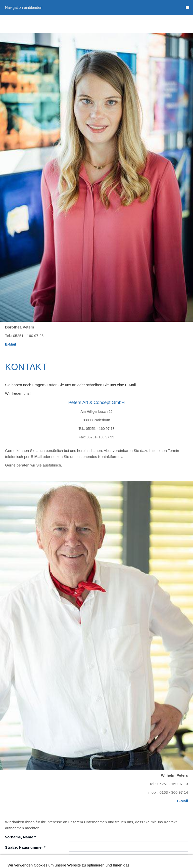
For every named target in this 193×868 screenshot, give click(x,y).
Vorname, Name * (20, 837)
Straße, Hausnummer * (25, 847)
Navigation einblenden (24, 7)
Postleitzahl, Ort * (21, 858)
